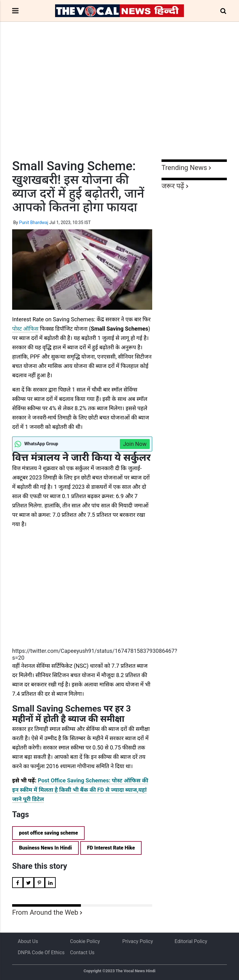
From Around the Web (45, 912)
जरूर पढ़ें (173, 186)
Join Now (135, 444)
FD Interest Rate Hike (111, 848)
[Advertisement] (119, 102)
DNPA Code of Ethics (41, 953)
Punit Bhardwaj (34, 222)
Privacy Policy (138, 941)
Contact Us (82, 953)
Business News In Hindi (45, 848)
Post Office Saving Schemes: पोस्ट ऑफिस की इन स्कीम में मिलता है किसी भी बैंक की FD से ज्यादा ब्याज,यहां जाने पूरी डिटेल (80, 790)
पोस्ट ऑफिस (25, 329)
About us (28, 941)
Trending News (184, 168)
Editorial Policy (191, 941)
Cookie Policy (85, 941)
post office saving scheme (48, 833)
